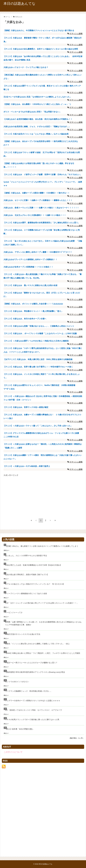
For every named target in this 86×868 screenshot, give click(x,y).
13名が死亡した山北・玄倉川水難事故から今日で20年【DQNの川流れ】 (33, 565)
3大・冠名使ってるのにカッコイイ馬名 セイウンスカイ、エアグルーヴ (33, 710)
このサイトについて (13, 752)
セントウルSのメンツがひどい (17, 682)
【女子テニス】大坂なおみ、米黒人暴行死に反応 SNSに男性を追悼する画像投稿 (38, 359)
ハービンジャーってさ (14, 612)
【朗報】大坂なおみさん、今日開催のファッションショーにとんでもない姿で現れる (39, 30)
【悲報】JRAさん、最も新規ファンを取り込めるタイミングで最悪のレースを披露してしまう (42, 546)
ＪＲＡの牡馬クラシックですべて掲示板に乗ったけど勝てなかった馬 (32, 719)
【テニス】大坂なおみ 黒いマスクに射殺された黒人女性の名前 (30, 285)
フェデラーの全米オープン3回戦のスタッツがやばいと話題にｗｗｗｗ (33, 701)
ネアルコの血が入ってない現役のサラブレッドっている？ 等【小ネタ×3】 (35, 584)
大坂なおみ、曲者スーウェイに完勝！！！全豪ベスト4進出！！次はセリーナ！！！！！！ (41, 208)
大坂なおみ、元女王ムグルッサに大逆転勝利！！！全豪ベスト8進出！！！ (35, 215)
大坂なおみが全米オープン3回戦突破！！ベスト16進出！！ (28, 267)
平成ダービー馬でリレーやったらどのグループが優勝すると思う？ (31, 663)
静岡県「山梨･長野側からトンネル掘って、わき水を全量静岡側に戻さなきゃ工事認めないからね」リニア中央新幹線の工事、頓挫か (44, 623)
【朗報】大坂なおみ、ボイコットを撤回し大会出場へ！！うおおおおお (33, 304)
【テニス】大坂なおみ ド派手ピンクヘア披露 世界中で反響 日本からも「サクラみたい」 (43, 175)
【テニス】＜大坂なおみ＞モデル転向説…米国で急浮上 (27, 466)
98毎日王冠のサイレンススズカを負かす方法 (23, 634)
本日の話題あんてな (19, 4)
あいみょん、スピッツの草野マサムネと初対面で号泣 (26, 556)
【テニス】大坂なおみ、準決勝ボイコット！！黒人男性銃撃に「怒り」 (33, 311)
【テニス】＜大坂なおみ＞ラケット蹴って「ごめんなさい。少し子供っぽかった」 (38, 426)
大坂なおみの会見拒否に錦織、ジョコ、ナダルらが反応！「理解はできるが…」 (37, 127)
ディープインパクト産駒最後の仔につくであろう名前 (26, 593)
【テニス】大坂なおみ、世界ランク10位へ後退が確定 (26, 407)
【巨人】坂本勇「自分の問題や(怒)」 (20, 729)
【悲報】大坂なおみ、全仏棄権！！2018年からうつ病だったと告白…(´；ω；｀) (37, 104)
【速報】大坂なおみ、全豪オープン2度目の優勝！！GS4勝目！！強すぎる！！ (37, 193)
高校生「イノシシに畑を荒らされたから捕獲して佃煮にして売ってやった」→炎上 (37, 644)
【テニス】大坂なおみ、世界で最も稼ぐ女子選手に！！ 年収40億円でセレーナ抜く (38, 367)
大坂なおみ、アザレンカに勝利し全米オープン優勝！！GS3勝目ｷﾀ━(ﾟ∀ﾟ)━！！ (38, 252)
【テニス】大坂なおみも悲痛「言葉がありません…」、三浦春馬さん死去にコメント (39, 326)
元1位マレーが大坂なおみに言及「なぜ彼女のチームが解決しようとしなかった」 (37, 97)
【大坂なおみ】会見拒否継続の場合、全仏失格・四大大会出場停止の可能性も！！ (38, 119)
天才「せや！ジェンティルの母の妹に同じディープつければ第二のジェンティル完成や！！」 (42, 603)
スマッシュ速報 (76, 34)
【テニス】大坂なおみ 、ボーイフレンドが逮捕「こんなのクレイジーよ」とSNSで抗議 (40, 333)
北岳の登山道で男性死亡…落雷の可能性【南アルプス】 (27, 575)
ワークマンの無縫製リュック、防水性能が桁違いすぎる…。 (29, 691)
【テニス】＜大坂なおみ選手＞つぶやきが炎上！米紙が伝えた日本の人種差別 (36, 341)
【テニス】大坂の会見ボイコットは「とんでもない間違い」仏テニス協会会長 (36, 134)
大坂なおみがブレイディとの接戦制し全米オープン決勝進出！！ (30, 259)
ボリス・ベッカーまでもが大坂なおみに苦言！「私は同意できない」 (32, 112)
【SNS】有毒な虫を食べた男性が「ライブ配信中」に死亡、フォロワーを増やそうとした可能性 (43, 653)
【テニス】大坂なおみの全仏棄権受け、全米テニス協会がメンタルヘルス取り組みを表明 (41, 49)
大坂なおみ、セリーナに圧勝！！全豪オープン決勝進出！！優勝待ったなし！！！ (38, 200)
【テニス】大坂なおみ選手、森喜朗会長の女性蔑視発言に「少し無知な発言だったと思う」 (42, 223)
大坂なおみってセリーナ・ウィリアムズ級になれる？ (26, 67)
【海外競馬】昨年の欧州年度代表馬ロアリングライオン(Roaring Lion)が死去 (35, 672)
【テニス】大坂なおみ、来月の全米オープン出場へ (25, 319)
